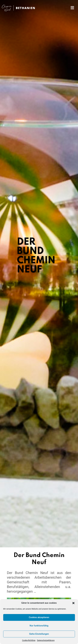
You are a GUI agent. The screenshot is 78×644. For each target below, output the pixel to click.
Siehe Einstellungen (39, 634)
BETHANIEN (26, 8)
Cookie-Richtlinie (29, 640)
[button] (73, 603)
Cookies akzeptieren (39, 617)
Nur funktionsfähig (39, 626)
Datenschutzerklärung (46, 640)
